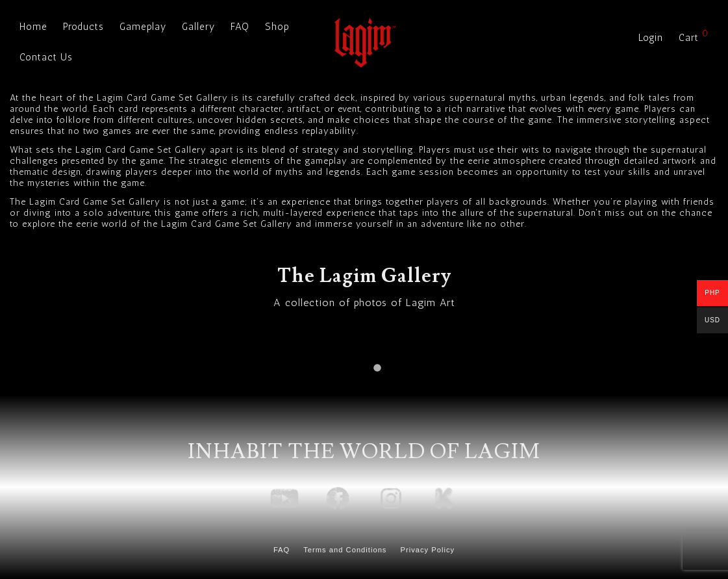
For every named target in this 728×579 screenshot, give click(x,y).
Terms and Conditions (345, 550)
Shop (277, 27)
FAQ (240, 27)
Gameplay (143, 27)
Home (33, 27)
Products (83, 27)
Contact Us (46, 57)
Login (651, 38)
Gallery (198, 27)
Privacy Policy (427, 550)
